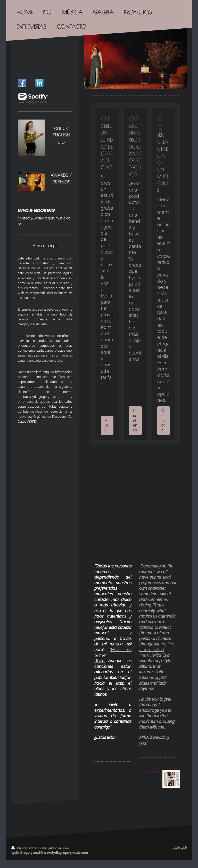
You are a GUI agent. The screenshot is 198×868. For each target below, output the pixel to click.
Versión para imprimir (30, 848)
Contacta (163, 421)
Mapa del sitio (59, 848)
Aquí (107, 425)
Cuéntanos (135, 421)
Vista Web (180, 848)
